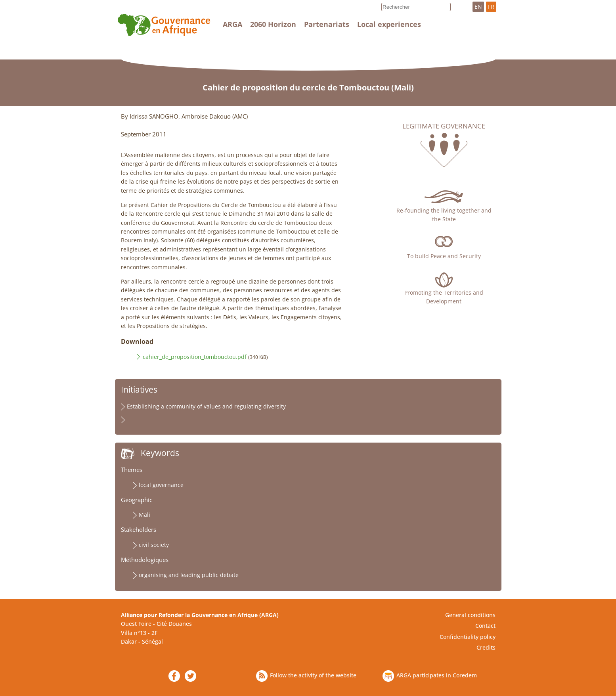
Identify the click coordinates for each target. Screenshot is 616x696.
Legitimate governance (444, 126)
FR (491, 7)
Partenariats (327, 24)
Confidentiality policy (468, 637)
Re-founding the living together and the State (444, 215)
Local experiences (389, 24)
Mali (144, 515)
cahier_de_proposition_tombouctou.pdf (195, 357)
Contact (485, 626)
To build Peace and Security (444, 256)
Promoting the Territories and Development (444, 297)
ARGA (232, 24)
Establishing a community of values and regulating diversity (206, 406)
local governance (161, 485)
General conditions (470, 615)
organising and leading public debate (189, 575)
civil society (154, 545)
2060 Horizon (273, 24)
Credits (486, 647)
